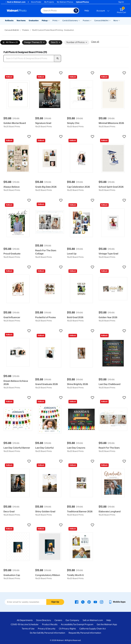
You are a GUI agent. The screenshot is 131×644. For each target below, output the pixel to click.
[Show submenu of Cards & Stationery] (79, 20)
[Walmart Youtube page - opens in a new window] (95, 602)
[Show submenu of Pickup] (49, 20)
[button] (18, 73)
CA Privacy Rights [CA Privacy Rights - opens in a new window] (67, 629)
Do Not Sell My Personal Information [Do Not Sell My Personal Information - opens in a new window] (48, 633)
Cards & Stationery (70, 21)
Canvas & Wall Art (101, 21)
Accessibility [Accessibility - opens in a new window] (67, 624)
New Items (21, 21)
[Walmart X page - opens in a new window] (83, 602)
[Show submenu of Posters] (91, 20)
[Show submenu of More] (119, 20)
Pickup (45, 21)
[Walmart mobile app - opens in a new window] (117, 602)
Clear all (95, 42)
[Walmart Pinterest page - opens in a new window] (89, 602)
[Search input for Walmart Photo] (57, 11)
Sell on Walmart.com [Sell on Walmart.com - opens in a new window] (93, 620)
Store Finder (36, 2)
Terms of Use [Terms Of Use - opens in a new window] (28, 629)
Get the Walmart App (107, 624)
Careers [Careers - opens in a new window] (58, 620)
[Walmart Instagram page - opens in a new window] (102, 602)
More (116, 21)
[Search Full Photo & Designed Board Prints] (29, 59)
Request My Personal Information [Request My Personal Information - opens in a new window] (85, 633)
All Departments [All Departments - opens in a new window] (25, 620)
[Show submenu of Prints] (59, 20)
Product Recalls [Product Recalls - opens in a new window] (50, 624)
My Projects (49, 2)
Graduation (34, 21)
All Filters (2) (10, 43)
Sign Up (55, 602)
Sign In (121, 2)
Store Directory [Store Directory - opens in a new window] (44, 620)
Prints (55, 21)
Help (87, 11)
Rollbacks (9, 21)
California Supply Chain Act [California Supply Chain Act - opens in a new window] (93, 629)
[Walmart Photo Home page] (21, 11)
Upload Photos (82, 2)
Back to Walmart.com (15, 2)
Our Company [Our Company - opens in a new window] (72, 620)
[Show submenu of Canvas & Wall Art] (110, 20)
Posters (86, 21)
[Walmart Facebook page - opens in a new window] (77, 602)
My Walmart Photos (65, 2)
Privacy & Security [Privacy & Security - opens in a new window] (47, 629)
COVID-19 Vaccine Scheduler (25, 624)
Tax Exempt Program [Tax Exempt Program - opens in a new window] (83, 624)
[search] (58, 59)
